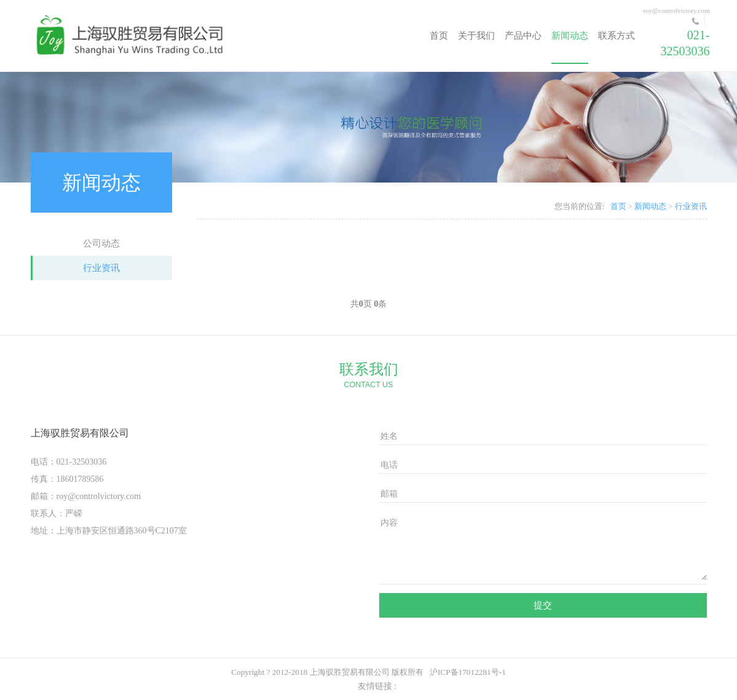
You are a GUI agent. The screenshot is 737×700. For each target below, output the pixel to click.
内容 (389, 523)
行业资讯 (101, 268)
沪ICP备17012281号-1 (468, 672)
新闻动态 (570, 36)
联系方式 (617, 36)
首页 (439, 36)
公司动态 (101, 243)
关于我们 (476, 36)
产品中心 (523, 36)
